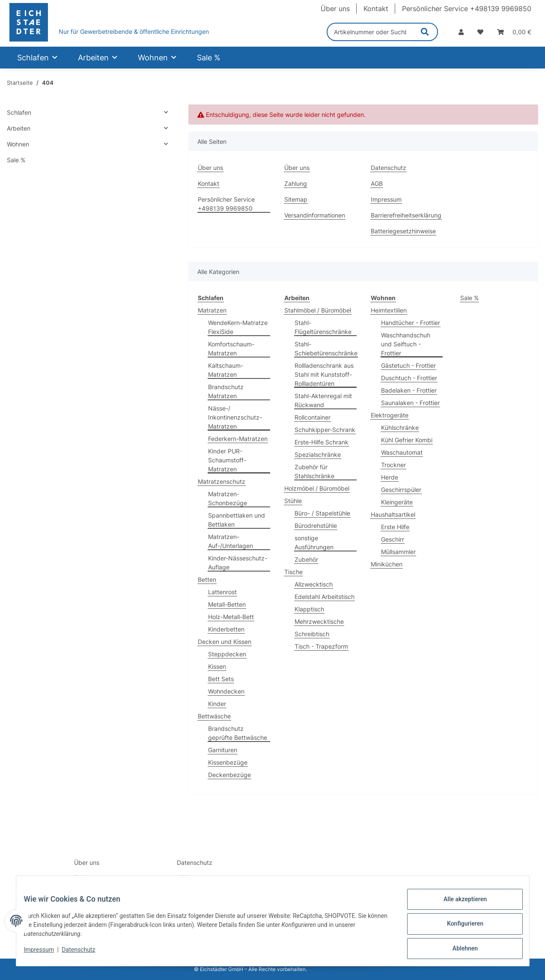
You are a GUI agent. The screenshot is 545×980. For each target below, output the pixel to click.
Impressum (45, 953)
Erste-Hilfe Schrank (322, 442)
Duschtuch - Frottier (409, 378)
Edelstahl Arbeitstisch (325, 597)
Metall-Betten (227, 604)
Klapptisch (309, 609)
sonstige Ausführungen (314, 542)
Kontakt (376, 9)
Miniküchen (387, 564)
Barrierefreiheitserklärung (406, 215)
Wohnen (18, 144)
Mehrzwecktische (319, 621)
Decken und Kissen (225, 642)
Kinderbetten (226, 629)
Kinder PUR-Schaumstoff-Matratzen (227, 460)
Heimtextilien (389, 310)
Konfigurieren (459, 927)
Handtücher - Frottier (411, 323)
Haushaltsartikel (393, 514)
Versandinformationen (315, 215)
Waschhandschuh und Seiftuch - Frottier (406, 344)
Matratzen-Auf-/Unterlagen (231, 541)
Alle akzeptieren (459, 905)
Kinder (217, 704)
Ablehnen (459, 950)
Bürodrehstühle (316, 526)
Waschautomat (402, 452)
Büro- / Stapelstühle (322, 513)
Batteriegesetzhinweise (403, 231)
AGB (377, 183)
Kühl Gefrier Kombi (407, 440)
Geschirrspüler (401, 490)
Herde (390, 477)
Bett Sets (221, 679)
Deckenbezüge (229, 775)
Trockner (393, 465)
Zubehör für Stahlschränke (314, 471)
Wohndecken (226, 691)
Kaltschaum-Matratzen (226, 370)
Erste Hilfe (395, 527)
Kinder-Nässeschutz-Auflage (238, 563)
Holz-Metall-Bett (231, 617)
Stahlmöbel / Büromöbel (318, 310)
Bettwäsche (214, 716)
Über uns (335, 9)
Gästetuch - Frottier (408, 365)
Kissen (217, 666)
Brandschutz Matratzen (226, 391)
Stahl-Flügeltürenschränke (323, 327)
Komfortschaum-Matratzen (231, 349)
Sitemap (296, 199)
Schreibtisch (312, 634)
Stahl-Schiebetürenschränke (326, 349)
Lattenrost (222, 592)
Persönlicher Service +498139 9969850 (467, 9)
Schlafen (19, 112)
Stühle (293, 501)
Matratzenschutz (222, 481)
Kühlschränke (400, 427)
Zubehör (306, 559)
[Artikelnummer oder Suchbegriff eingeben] (370, 32)
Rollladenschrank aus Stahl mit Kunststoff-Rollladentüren (324, 374)
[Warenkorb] (514, 32)
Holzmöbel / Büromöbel (317, 488)
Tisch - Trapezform (321, 646)
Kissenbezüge (228, 762)
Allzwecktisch (314, 584)
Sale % (469, 298)
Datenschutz (84, 953)
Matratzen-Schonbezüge (228, 498)
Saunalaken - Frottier (410, 403)
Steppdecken (227, 654)
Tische (293, 572)
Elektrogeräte (390, 415)
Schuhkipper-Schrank (325, 430)
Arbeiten (19, 128)
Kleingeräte (397, 502)
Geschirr (393, 539)
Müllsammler (398, 552)
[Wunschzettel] (480, 32)
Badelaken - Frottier (409, 390)
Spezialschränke (318, 454)
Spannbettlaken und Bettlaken (237, 520)
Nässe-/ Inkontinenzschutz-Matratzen (235, 417)
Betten (207, 579)
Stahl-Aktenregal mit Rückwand (323, 400)
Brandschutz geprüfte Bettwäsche (238, 733)
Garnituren (223, 750)
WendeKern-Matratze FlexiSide (238, 327)
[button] (461, 32)
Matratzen (212, 310)
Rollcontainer (313, 417)
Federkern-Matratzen (238, 439)
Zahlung (296, 183)
